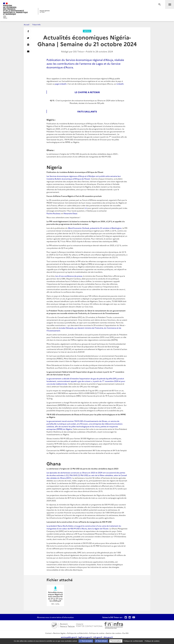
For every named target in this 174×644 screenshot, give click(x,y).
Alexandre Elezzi (70, 213)
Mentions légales (59, 633)
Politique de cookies (97, 633)
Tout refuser (101, 641)
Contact (48, 633)
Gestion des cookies (113, 633)
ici (86, 208)
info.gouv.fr (98, 637)
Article (87, 31)
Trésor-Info (36, 25)
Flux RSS (125, 633)
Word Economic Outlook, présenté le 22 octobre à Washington (95, 228)
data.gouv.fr (108, 637)
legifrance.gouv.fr (85, 637)
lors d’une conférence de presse (69, 276)
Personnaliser (116, 641)
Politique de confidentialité (77, 633)
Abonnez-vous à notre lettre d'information (55, 617)
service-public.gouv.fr (69, 637)
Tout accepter (86, 641)
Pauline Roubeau (54, 213)
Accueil (27, 25)
